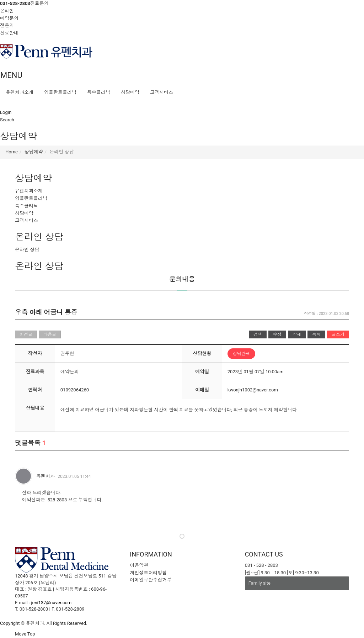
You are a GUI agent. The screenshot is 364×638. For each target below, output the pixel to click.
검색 (258, 334)
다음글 (50, 334)
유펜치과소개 (20, 92)
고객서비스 (162, 92)
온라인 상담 (27, 250)
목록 (316, 334)
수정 (277, 334)
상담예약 (130, 92)
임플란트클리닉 (60, 92)
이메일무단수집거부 (151, 580)
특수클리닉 (99, 92)
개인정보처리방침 (148, 573)
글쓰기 (338, 334)
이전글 (26, 334)
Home (12, 152)
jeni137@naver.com (51, 603)
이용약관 (139, 565)
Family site (259, 583)
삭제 (297, 334)
